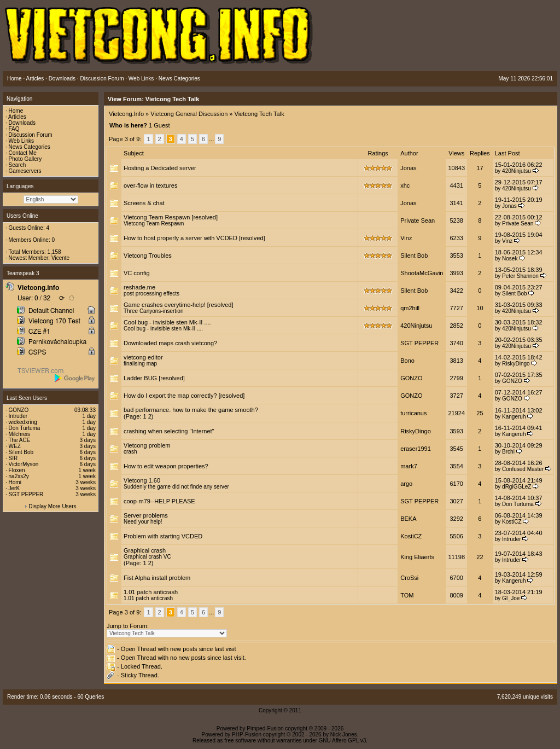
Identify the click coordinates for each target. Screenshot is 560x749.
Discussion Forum (31, 135)
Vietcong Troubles (148, 256)
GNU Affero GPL (339, 741)
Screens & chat (144, 203)
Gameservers (25, 171)
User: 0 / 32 (34, 298)
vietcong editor (143, 357)
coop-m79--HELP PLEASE (159, 501)
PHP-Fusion (247, 735)
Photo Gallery (25, 159)
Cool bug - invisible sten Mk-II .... (167, 322)
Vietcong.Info (126, 114)
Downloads (22, 123)
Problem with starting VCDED (163, 536)
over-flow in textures (150, 185)
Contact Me (23, 153)
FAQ (14, 129)
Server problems (146, 515)
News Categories (30, 147)
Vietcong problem (147, 445)
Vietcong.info (38, 288)
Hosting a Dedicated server (160, 168)
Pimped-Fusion (265, 728)
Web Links (22, 141)
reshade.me (139, 287)
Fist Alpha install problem (157, 578)
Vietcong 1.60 (142, 480)
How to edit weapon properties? (166, 466)
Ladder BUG (140, 378)
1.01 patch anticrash (151, 592)
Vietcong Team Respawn (157, 217)
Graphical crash (145, 550)
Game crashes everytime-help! (165, 305)
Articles (17, 117)
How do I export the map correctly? (170, 396)
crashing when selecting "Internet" (169, 431)
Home (16, 111)
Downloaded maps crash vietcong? (170, 343)
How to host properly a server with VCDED (180, 238)
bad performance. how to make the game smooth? (191, 410)
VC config (137, 273)
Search (17, 165)
